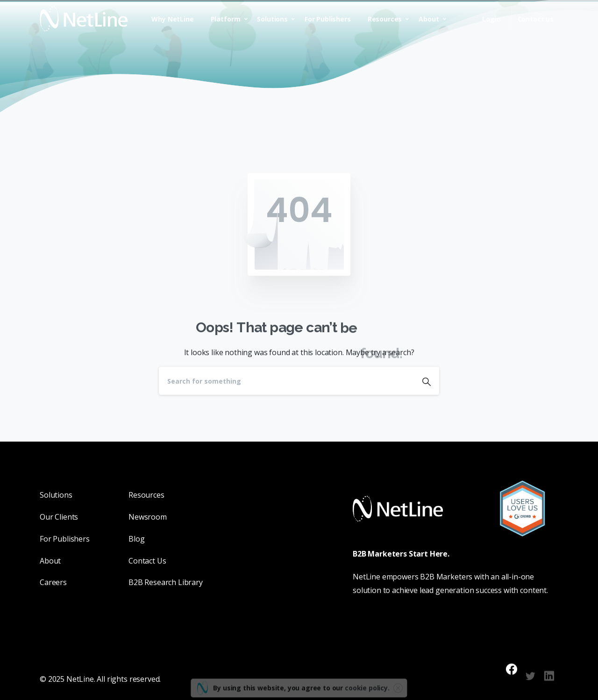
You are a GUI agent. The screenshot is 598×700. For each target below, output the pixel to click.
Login (491, 19)
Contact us (536, 19)
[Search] (286, 381)
